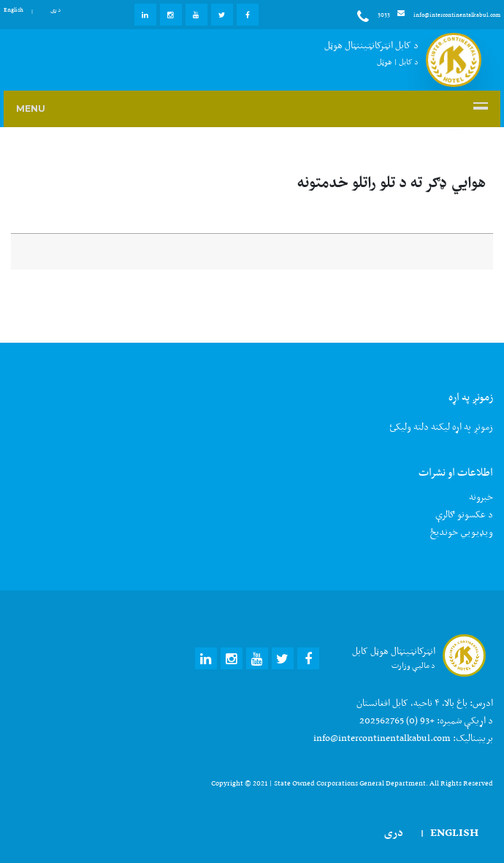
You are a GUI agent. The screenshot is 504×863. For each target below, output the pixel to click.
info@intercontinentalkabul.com (449, 15)
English (14, 9)
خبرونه (481, 497)
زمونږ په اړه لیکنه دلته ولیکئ (441, 426)
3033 (374, 17)
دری (56, 9)
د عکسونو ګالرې (464, 514)
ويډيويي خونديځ (462, 532)
